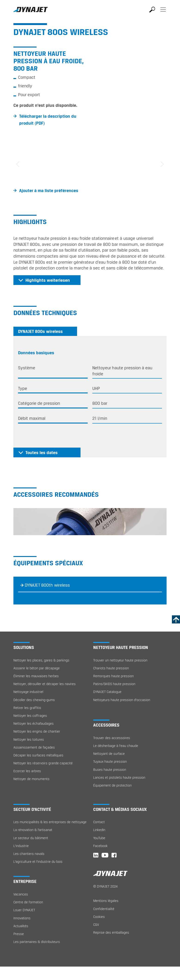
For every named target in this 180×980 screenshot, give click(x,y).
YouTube (99, 838)
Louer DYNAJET (24, 910)
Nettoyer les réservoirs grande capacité (43, 763)
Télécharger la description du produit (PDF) (48, 120)
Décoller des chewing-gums (34, 700)
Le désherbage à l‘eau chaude (116, 746)
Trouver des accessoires (112, 738)
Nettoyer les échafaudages (34, 723)
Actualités (21, 926)
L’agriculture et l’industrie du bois (38, 861)
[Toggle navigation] (163, 13)
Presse (19, 934)
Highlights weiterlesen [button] (48, 280)
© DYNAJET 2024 (105, 886)
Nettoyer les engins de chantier (37, 731)
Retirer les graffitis (27, 708)
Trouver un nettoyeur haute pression (120, 660)
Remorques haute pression (113, 676)
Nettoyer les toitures (29, 739)
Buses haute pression (110, 770)
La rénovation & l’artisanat (33, 830)
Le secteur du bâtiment (31, 838)
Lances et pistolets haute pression (119, 777)
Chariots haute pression (111, 668)
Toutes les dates (42, 452)
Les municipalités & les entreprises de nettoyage (50, 822)
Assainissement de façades (34, 747)
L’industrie (21, 846)
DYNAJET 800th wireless (47, 585)
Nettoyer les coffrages (30, 716)
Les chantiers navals (29, 854)
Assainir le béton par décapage (37, 668)
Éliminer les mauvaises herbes (36, 676)
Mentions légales (106, 901)
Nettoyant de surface (109, 754)
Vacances (21, 894)
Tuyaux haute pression (110, 761)
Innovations (22, 918)
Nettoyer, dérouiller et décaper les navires (45, 684)
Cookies (99, 917)
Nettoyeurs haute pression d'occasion (122, 700)
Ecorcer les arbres (27, 771)
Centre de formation (28, 902)
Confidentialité (104, 909)
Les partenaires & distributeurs (37, 942)
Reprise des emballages (111, 932)
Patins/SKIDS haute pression (114, 684)
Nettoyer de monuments (31, 779)
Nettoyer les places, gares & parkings (41, 660)
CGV (96, 925)
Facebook (100, 846)
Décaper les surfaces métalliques (38, 755)
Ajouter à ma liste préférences (49, 190)
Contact (99, 822)
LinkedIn (99, 830)
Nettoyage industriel (28, 692)
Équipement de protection (112, 785)
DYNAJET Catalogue (107, 692)
